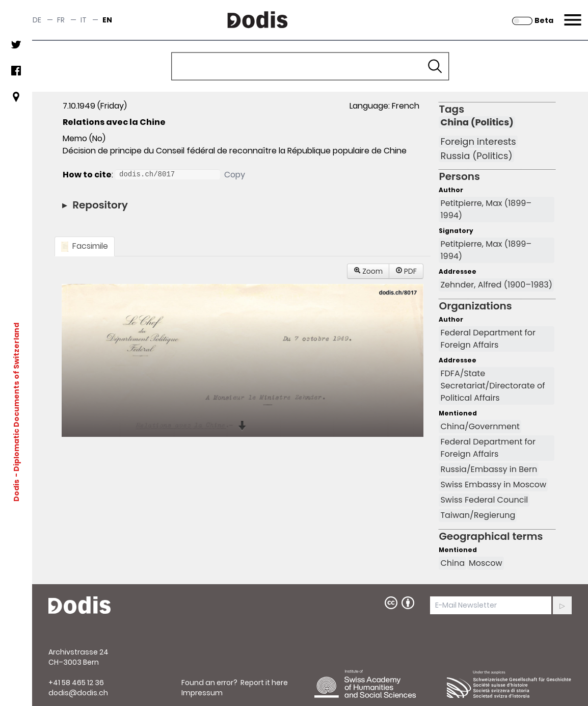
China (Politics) (477, 122)
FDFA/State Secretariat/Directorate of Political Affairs (492, 386)
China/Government (480, 426)
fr (61, 20)
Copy (235, 175)
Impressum (202, 693)
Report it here (264, 683)
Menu (571, 14)
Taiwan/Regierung (478, 515)
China (452, 563)
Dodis (16, 490)
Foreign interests (478, 142)
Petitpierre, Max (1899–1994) (486, 209)
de (37, 20)
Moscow (485, 563)
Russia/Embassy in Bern (489, 469)
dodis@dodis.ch (78, 693)
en (107, 20)
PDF (406, 271)
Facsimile (85, 246)
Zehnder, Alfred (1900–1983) (496, 285)
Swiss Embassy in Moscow (493, 485)
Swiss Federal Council (484, 500)
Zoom (368, 271)
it (84, 20)
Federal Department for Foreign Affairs (488, 339)
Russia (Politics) (476, 156)
